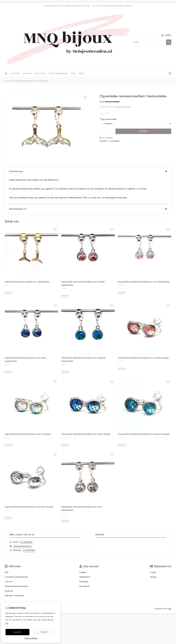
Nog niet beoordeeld (123, 107)
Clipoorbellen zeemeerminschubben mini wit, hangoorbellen (144, 254)
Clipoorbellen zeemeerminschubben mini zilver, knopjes (29, 479)
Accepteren (17, 632)
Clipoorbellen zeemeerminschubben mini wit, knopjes (28, 406)
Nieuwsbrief (84, 559)
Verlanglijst (84, 554)
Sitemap (153, 549)
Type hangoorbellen (108, 119)
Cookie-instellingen (31, 638)
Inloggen (83, 545)
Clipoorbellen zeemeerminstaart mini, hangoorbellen (27, 254)
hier (7, 623)
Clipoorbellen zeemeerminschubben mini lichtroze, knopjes (143, 330)
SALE (81, 73)
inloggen (166, 35)
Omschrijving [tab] (88, 171)
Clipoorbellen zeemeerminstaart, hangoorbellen (30, 81)
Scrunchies (40, 73)
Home (7, 81)
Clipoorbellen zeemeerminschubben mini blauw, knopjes (86, 406)
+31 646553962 (26, 514)
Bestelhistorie (85, 549)
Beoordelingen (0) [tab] (88, 181)
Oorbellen (15, 73)
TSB (170, 581)
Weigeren (44, 632)
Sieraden (27, 73)
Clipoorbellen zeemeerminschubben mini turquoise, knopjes (144, 406)
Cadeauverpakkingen (58, 73)
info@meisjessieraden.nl (22, 518)
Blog (73, 73)
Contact (153, 545)
